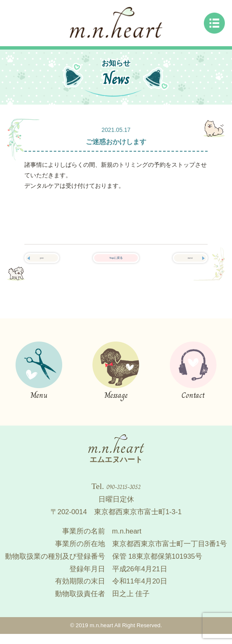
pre (42, 263)
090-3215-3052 (123, 494)
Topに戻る (116, 263)
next (190, 263)
